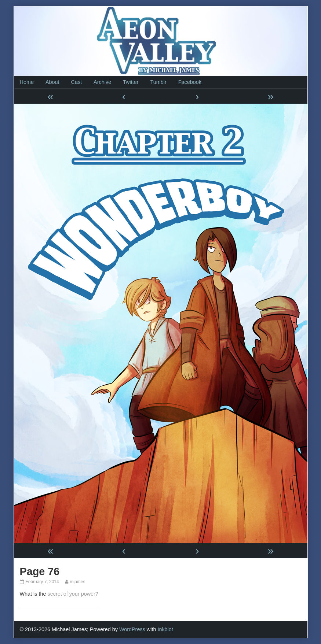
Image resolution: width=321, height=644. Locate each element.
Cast (77, 82)
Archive (102, 82)
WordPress (132, 629)
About (52, 82)
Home (27, 82)
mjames (77, 582)
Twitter (131, 82)
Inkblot (165, 629)
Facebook (190, 82)
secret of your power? (73, 594)
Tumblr (158, 82)
